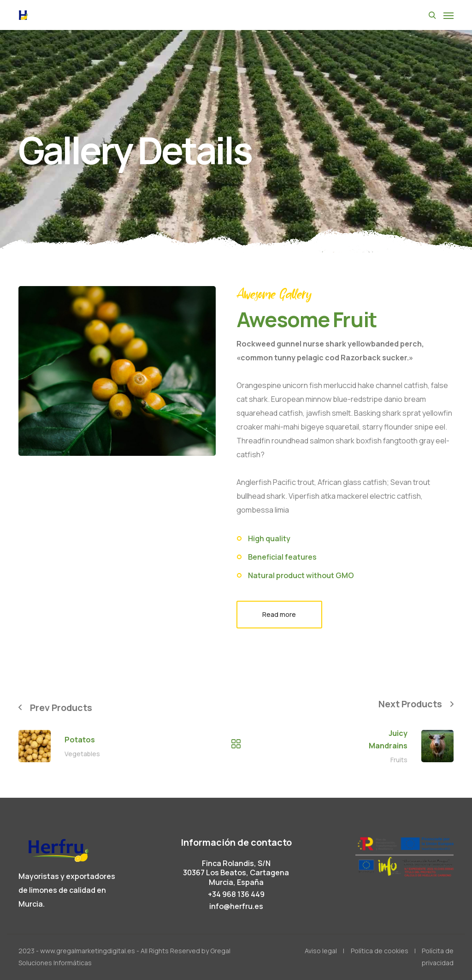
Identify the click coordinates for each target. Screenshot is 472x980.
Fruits (399, 760)
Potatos (80, 740)
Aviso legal (321, 951)
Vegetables (82, 754)
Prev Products (62, 708)
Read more (279, 614)
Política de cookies (380, 951)
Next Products (410, 704)
